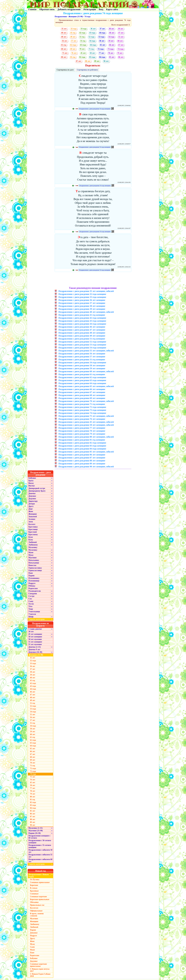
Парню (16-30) (35, 833)
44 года (102, 33)
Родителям (33, 588)
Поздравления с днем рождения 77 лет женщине (82, 428)
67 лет (121, 45)
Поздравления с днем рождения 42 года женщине (82, 318)
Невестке (32, 565)
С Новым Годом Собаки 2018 (40, 975)
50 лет (92, 53)
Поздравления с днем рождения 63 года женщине (82, 380)
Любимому (33, 545)
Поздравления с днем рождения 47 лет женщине (82, 330)
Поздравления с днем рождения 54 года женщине (82, 348)
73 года (111, 49)
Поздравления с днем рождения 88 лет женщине (82, 461)
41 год (73, 33)
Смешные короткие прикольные (38, 965)
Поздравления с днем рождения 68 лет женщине (82, 395)
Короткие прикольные (40, 899)
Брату (31, 481)
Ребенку (32, 586)
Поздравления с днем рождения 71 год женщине (82, 404)
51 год (82, 37)
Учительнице (34, 612)
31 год (83, 41)
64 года (93, 45)
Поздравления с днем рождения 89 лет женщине (82, 464)
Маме (31, 552)
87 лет (79, 61)
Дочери (32, 504)
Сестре (31, 596)
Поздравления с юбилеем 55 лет (40, 856)
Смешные (34, 894)
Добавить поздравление (69, 9)
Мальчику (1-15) (35, 828)
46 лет (112, 33)
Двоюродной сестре (37, 488)
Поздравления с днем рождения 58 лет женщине (82, 365)
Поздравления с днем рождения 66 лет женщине (82, 389)
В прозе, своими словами (37, 915)
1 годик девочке (35, 629)
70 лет (82, 49)
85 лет (112, 57)
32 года (74, 29)
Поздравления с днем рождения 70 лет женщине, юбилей (86, 401)
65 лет (103, 45)
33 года (84, 29)
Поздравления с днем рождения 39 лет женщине (82, 309)
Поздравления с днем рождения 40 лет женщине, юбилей (86, 312)
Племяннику (34, 578)
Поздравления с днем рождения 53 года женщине (82, 345)
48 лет (64, 37)
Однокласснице (35, 570)
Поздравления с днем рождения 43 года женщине (82, 321)
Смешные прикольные (40, 882)
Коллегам (34, 908)
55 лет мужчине (35, 644)
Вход (101, 9)
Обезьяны (34, 902)
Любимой (33, 542)
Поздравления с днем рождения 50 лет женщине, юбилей (86, 425)
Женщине (33, 514)
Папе (31, 573)
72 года (101, 49)
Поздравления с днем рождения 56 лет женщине (82, 354)
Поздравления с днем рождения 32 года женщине (82, 294)
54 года (111, 37)
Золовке (32, 519)
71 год (91, 49)
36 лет (93, 29)
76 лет (74, 53)
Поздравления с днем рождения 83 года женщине (82, 446)
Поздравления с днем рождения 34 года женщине (82, 362)
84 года (102, 57)
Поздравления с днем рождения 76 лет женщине (82, 419)
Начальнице (34, 563)
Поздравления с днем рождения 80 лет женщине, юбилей (86, 437)
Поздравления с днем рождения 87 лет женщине (82, 458)
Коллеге (32, 524)
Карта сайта (112, 9)
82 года (82, 57)
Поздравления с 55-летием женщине (40, 846)
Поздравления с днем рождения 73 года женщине (82, 410)
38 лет (111, 29)
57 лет (74, 41)
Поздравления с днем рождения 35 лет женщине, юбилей (86, 291)
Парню (31, 576)
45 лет (83, 53)
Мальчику (33, 547)
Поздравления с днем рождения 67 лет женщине (82, 392)
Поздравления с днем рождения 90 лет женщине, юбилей (86, 467)
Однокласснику (35, 568)
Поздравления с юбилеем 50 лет (40, 851)
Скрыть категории (41, 619)
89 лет (97, 61)
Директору (33, 501)
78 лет (111, 53)
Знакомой (33, 517)
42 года (82, 33)
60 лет (120, 41)
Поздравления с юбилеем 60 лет (40, 860)
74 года (87, 17)
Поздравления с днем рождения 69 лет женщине (82, 398)
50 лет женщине (35, 637)
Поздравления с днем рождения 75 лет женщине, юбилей (86, 416)
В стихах (34, 888)
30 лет (31, 632)
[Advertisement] (93, 280)
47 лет (121, 33)
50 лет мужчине (35, 639)
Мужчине (33, 558)
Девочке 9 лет (34, 650)
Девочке (32, 493)
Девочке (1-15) (35, 647)
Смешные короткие (38, 897)
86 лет (121, 57)
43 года (92, 33)
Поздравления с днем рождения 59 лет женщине (82, 368)
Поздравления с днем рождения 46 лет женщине (82, 327)
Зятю (31, 522)
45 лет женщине (35, 634)
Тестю (31, 604)
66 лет (112, 45)
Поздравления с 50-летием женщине (40, 842)
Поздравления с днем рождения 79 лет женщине (82, 434)
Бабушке (32, 478)
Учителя (32, 614)
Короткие (34, 885)
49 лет (73, 37)
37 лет (102, 29)
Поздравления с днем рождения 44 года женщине (82, 324)
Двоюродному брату (37, 491)
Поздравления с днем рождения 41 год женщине (82, 315)
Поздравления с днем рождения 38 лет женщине (82, 306)
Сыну (31, 601)
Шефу (31, 617)
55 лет (121, 37)
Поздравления (61, 17)
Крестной (33, 532)
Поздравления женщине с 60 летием (39, 837)
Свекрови (33, 594)
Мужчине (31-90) (36, 831)
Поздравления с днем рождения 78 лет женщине (82, 431)
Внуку (31, 483)
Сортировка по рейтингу (87, 70)
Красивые (34, 891)
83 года (92, 57)
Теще (31, 609)
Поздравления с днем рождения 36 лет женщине (82, 300)
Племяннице (34, 581)
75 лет (65, 53)
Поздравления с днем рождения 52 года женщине (82, 342)
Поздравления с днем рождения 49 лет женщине (82, 336)
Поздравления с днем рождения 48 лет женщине (82, 333)
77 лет (102, 53)
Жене (31, 511)
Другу (31, 506)
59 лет (111, 41)
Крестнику (33, 527)
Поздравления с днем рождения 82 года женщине (82, 443)
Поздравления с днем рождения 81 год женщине (82, 440)
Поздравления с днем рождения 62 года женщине (82, 377)
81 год (73, 57)
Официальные (36, 911)
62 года (73, 45)
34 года (92, 41)
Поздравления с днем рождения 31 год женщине (82, 360)
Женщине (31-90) (76, 17)
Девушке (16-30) (35, 652)
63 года (83, 45)
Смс (30, 599)
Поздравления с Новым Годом (39, 876)
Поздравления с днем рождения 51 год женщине (82, 339)
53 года (101, 37)
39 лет (121, 29)
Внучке (32, 486)
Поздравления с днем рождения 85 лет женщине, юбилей (86, 452)
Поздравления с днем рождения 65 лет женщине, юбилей (86, 386)
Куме (31, 537)
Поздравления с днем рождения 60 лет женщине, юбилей (86, 371)
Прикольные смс (37, 905)
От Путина (35, 880)
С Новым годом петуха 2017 (40, 970)
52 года (92, 37)
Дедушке (32, 499)
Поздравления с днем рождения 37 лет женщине (82, 303)
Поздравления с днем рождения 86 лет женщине (82, 455)
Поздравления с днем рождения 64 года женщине (82, 383)
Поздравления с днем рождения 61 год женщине (82, 374)
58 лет (102, 41)
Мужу (31, 555)
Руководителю (35, 591)
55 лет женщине (35, 642)
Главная (32, 9)
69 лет (73, 49)
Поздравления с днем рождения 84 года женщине (82, 449)
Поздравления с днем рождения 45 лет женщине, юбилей (86, 422)
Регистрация (90, 9)
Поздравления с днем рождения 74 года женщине (95, 109)
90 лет (106, 61)
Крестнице (33, 529)
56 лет (65, 41)
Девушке (32, 496)
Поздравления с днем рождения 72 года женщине (82, 407)
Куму (31, 540)
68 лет (64, 49)
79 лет (120, 53)
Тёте (30, 606)
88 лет (88, 61)
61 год (64, 45)
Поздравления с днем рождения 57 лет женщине (82, 357)
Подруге (32, 583)
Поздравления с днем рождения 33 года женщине (82, 297)
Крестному (33, 535)
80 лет (64, 57)
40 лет (64, 33)
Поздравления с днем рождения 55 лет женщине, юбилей (86, 351)
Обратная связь (47, 9)
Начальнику (34, 560)
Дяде (31, 509)
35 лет (64, 29)
